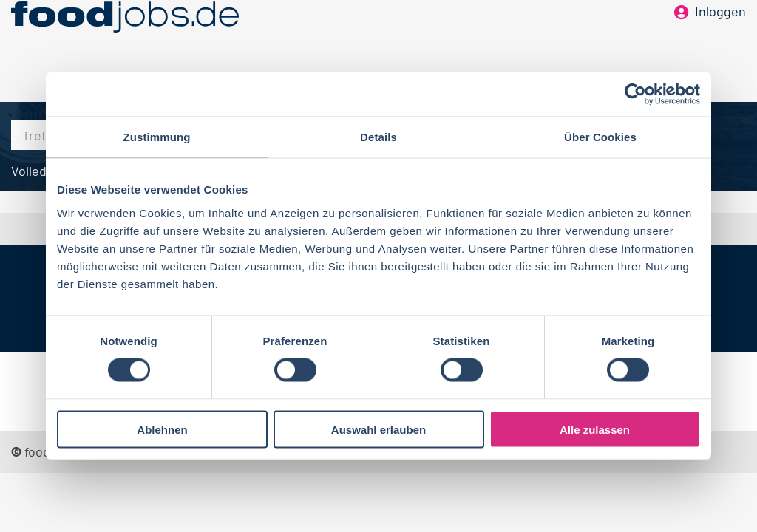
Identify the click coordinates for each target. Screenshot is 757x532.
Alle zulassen (595, 429)
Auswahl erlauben (378, 429)
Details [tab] (378, 137)
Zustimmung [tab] (157, 137)
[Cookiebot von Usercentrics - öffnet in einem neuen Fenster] (635, 95)
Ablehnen (162, 429)
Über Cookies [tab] (600, 137)
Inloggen (720, 35)
